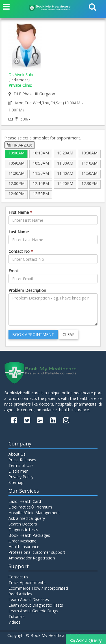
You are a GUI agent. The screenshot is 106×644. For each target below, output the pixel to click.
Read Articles (20, 594)
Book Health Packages (29, 535)
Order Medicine (22, 541)
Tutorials (17, 616)
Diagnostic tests (23, 530)
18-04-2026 (20, 145)
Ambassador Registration (32, 558)
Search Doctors (23, 524)
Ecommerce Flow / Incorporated (38, 588)
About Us (17, 454)
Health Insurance (24, 547)
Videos (15, 622)
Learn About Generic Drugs (33, 611)
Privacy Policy (21, 477)
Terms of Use (21, 465)
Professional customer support (37, 552)
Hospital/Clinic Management (34, 513)
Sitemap (16, 482)
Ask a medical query (27, 518)
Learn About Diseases (29, 599)
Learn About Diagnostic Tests (36, 605)
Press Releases (22, 460)
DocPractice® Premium (30, 507)
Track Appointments (27, 582)
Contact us (18, 577)
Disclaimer (18, 471)
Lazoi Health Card (25, 501)
